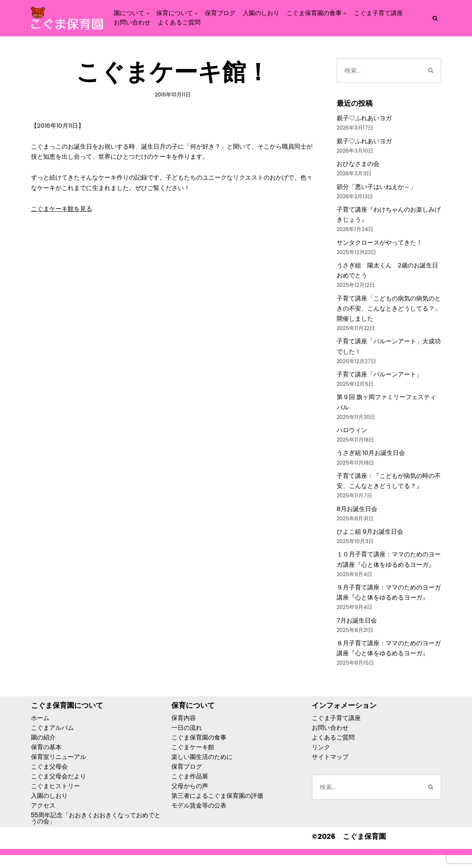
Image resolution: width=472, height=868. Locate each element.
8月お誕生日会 (357, 518)
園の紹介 (43, 750)
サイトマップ (330, 770)
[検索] (435, 18)
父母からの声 (190, 799)
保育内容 (184, 731)
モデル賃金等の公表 (199, 818)
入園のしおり (261, 13)
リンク (321, 760)
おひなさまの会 (358, 165)
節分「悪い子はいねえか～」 (376, 188)
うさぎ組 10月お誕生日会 (371, 461)
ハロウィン (352, 438)
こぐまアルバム (52, 741)
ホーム (40, 731)
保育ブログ (221, 13)
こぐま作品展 (190, 789)
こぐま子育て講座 (378, 13)
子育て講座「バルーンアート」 (379, 380)
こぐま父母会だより (59, 789)
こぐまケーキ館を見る (62, 210)
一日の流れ (187, 741)
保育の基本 (46, 760)
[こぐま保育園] (67, 18)
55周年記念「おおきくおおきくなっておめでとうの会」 (96, 831)
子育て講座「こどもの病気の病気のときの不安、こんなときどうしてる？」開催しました (389, 313)
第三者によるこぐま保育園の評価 (217, 809)
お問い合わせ (132, 23)
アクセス (43, 818)
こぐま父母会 (49, 779)
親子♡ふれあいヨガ (364, 118)
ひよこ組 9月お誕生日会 (370, 541)
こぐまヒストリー (55, 799)
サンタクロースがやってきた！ (379, 245)
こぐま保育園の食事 (199, 750)
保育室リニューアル (59, 770)
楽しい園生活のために (202, 770)
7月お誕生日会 (357, 632)
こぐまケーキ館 (193, 760)
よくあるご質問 (179, 23)
